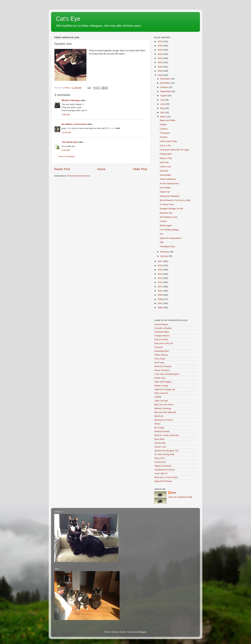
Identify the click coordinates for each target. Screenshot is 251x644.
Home (101, 169)
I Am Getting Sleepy (169, 230)
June (163, 104)
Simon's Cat (160, 447)
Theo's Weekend (168, 179)
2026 (160, 41)
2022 (160, 58)
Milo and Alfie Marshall (165, 412)
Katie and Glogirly (163, 382)
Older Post (140, 169)
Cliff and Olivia (161, 340)
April (163, 112)
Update (163, 124)
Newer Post (62, 169)
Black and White (168, 120)
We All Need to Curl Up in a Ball (175, 200)
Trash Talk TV (161, 473)
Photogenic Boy (167, 246)
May (163, 108)
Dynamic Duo (166, 213)
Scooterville (160, 443)
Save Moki (159, 439)
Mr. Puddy (159, 428)
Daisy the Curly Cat (164, 343)
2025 (160, 46)
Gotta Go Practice (163, 366)
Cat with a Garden (163, 328)
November (166, 83)
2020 (160, 67)
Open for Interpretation (171, 238)
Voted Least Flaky (168, 141)
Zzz (162, 234)
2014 (160, 274)
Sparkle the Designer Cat (166, 451)
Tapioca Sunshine (163, 466)
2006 (160, 308)
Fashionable (166, 154)
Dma (174, 493)
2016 (160, 265)
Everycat (159, 347)
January (164, 256)
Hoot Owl (164, 162)
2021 (160, 62)
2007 (160, 303)
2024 (160, 50)
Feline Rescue (161, 355)
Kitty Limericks (161, 393)
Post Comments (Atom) (79, 176)
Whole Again (166, 226)
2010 (160, 291)
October (164, 87)
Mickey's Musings (71, 100)
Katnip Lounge (161, 386)
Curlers (163, 221)
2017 (160, 261)
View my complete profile (180, 497)
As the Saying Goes (169, 183)
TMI (162, 242)
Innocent (164, 171)
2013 (160, 278)
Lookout (164, 129)
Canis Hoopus (161, 324)
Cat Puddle (165, 188)
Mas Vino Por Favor (164, 405)
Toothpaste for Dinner (165, 470)
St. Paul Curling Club (164, 454)
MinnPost (159, 416)
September (166, 91)
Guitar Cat (165, 192)
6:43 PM (66, 150)
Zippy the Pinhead (163, 481)
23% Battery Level (169, 217)
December (166, 79)
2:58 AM (66, 115)
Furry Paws (160, 359)
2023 (160, 54)
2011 (160, 287)
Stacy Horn (160, 458)
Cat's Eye (68, 19)
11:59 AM (66, 132)
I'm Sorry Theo (167, 204)
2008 (160, 299)
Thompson (165, 133)
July (162, 100)
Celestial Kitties (162, 332)
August (164, 96)
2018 (160, 75)
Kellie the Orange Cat (165, 389)
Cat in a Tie (165, 146)
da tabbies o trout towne (74, 124)
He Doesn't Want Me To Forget (174, 150)
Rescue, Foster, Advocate (167, 435)
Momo (157, 424)
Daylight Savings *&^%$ (171, 209)
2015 (160, 270)
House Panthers (162, 370)
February (165, 252)
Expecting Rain (162, 351)
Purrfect (164, 137)
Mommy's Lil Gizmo (164, 420)
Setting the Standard (170, 196)
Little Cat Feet (161, 401)
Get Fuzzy (159, 363)
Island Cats (160, 378)
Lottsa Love (165, 167)
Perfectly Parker (162, 431)
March (164, 117)
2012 (160, 282)
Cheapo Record (162, 336)
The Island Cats (70, 142)
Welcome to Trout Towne (166, 477)
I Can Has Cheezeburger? (167, 374)
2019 (160, 71)
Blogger (143, 632)
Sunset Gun (160, 462)
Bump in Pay (166, 158)
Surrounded (165, 175)
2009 (160, 295)
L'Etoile (158, 397)
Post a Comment (67, 156)
